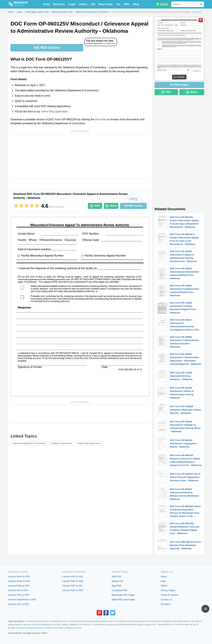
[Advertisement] (80, 156)
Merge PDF (118, 581)
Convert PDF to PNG (73, 581)
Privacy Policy (168, 590)
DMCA (164, 586)
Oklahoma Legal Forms (61, 443)
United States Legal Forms (89, 443)
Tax (118, 4)
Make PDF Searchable (123, 600)
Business (59, 4)
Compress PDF (120, 590)
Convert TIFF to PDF (19, 595)
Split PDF (116, 577)
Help (163, 581)
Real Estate (106, 4)
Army (47, 4)
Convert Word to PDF (19, 577)
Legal (72, 4)
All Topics (166, 604)
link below (101, 119)
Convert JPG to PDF (18, 604)
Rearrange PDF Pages (123, 595)
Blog (136, 4)
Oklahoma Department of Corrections (29, 443)
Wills (127, 4)
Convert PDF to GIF (72, 586)
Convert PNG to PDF (19, 586)
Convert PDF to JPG (73, 577)
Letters (83, 4)
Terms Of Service (170, 595)
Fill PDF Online (47, 48)
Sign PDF (117, 586)
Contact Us (166, 600)
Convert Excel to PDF (19, 581)
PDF (95, 206)
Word (111, 206)
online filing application (54, 112)
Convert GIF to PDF (18, 590)
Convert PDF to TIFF (73, 590)
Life (93, 4)
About (164, 577)
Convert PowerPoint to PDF (22, 600)
